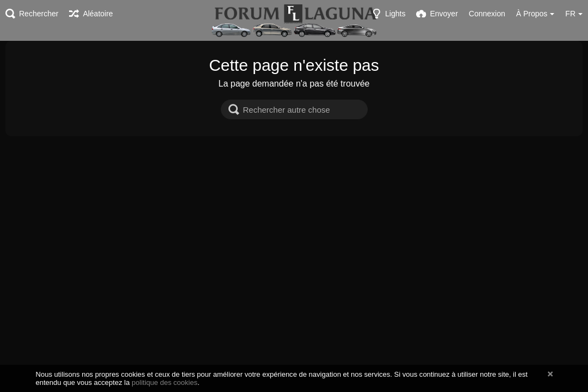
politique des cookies (165, 382)
